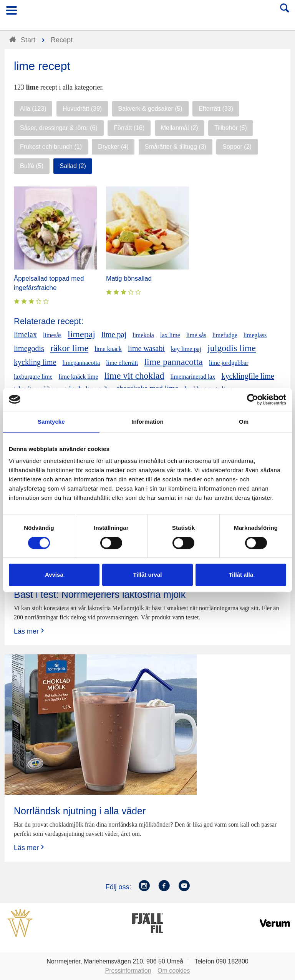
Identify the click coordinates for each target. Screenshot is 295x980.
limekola (143, 335)
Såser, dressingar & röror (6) (59, 128)
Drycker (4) (113, 147)
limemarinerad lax (193, 377)
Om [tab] (244, 422)
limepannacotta (81, 363)
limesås (52, 335)
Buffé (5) (32, 166)
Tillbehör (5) (231, 128)
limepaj (81, 334)
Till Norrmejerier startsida (148, 13)
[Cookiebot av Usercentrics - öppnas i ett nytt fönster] (253, 399)
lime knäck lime (79, 377)
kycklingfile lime (248, 376)
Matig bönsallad (129, 279)
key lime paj (186, 349)
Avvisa (54, 575)
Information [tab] (147, 422)
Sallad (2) (73, 166)
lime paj (114, 334)
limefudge (225, 335)
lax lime (170, 335)
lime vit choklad (134, 376)
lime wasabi (146, 348)
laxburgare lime (33, 377)
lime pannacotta (173, 362)
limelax (25, 334)
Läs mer (30, 631)
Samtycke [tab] (51, 422)
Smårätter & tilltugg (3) (176, 147)
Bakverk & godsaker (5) (150, 109)
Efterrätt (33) (216, 109)
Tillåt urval (148, 575)
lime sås (196, 335)
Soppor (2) (237, 147)
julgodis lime (232, 348)
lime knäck (108, 349)
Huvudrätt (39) (82, 109)
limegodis (29, 348)
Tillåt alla (241, 575)
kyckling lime (35, 362)
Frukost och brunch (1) (51, 147)
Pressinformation (128, 971)
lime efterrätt (122, 363)
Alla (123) (33, 109)
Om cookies (174, 971)
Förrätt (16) (129, 128)
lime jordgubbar (229, 363)
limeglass (255, 335)
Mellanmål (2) (180, 128)
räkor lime (69, 348)
